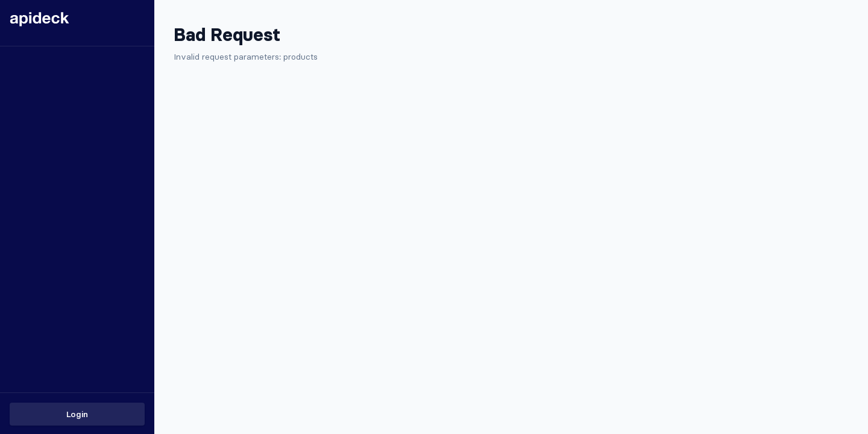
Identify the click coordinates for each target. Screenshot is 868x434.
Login (77, 414)
